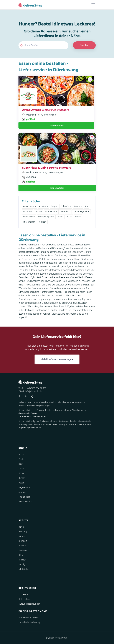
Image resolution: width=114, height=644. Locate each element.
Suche (84, 45)
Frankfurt (23, 546)
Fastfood (27, 211)
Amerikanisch (29, 206)
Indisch (38, 211)
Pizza (69, 217)
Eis (87, 206)
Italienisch (65, 211)
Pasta (60, 217)
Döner (21, 473)
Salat (21, 464)
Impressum (24, 594)
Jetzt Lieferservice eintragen (57, 359)
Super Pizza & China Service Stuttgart (46, 167)
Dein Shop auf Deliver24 (30, 618)
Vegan (21, 483)
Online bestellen (56, 126)
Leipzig (22, 564)
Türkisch (42, 222)
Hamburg (23, 532)
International (51, 211)
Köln (21, 555)
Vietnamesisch (25, 501)
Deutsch (78, 206)
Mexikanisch (29, 217)
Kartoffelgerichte (81, 211)
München (23, 536)
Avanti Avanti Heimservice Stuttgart (45, 110)
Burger (54, 206)
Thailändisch (29, 222)
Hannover (23, 550)
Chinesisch (66, 206)
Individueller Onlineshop (30, 622)
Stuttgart (23, 541)
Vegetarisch (24, 487)
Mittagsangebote (46, 217)
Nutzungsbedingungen (29, 604)
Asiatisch (43, 206)
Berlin (21, 527)
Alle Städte (23, 569)
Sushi (21, 469)
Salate (78, 217)
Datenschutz (24, 599)
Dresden (22, 560)
